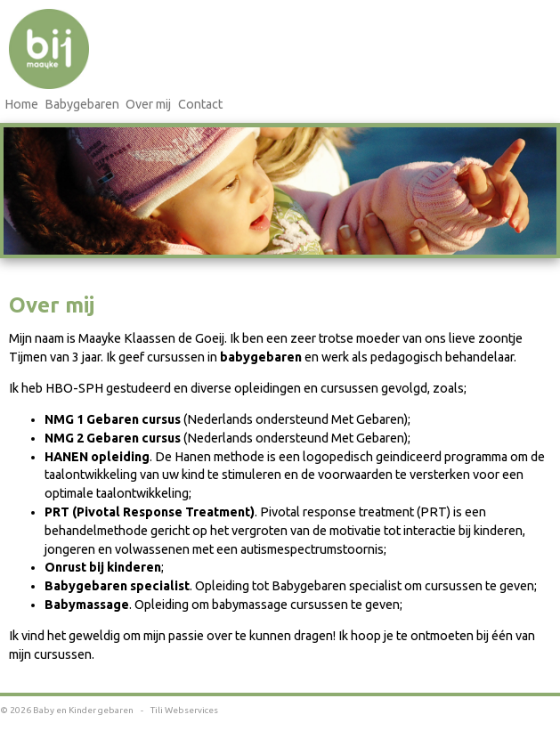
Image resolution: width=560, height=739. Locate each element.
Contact (200, 104)
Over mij (148, 104)
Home (21, 104)
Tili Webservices (184, 710)
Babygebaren (82, 104)
